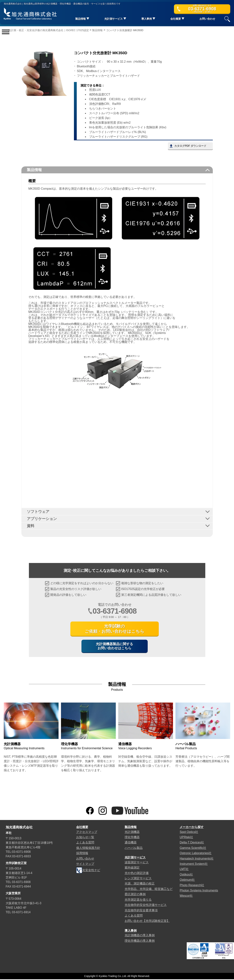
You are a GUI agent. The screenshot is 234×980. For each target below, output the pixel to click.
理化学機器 (132, 838)
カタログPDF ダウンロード (190, 146)
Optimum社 (187, 881)
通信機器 (131, 843)
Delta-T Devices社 (192, 843)
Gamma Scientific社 (193, 849)
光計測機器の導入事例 (140, 936)
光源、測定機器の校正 (140, 884)
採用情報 (82, 854)
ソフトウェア (38, 512)
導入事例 (131, 931)
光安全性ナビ (88, 871)
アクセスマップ (87, 833)
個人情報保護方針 (88, 849)
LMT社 (184, 870)
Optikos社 (186, 875)
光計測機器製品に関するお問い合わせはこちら (115, 647)
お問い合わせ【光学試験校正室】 (147, 922)
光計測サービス (135, 858)
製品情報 (35, 170)
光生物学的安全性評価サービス (146, 906)
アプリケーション (42, 519)
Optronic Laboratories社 (196, 854)
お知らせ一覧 (85, 838)
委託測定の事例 (135, 895)
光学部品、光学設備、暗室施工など (149, 890)
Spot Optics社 (189, 833)
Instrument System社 (194, 865)
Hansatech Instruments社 (197, 859)
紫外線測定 (132, 868)
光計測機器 (132, 833)
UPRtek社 (186, 838)
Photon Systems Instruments (199, 891)
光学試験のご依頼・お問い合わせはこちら (115, 629)
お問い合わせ (207, 19)
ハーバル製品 (134, 849)
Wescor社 (186, 897)
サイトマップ (85, 865)
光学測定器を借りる (138, 900)
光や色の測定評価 (137, 874)
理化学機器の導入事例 (140, 941)
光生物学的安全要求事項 (141, 911)
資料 (31, 526)
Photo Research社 (192, 886)
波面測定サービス (137, 863)
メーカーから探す (192, 828)
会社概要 (82, 828)
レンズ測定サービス (138, 879)
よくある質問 (85, 843)
